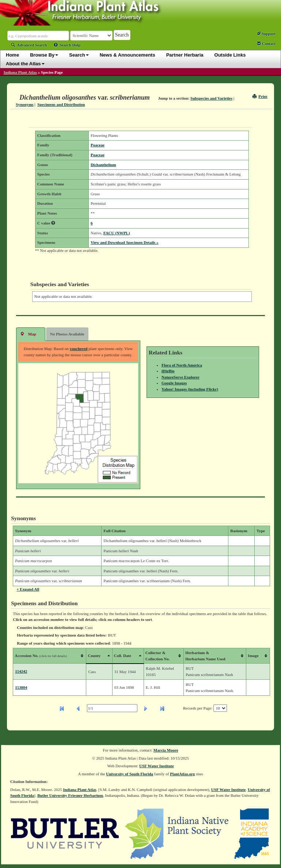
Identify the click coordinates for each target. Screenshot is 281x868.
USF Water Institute (157, 766)
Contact (266, 43)
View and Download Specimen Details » (125, 242)
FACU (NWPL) (117, 233)
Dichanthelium (103, 165)
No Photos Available (67, 334)
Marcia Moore (166, 750)
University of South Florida (130, 774)
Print (260, 96)
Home (12, 55)
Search (79, 55)
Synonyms (24, 104)
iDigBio (168, 371)
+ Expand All (28, 589)
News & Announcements (128, 55)
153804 (21, 687)
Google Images (174, 383)
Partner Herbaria (185, 55)
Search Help (67, 45)
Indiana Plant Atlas (20, 72)
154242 (21, 671)
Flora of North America (182, 365)
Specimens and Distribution (61, 104)
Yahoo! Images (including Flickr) (190, 389)
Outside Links (230, 55)
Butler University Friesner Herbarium (70, 795)
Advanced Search (29, 45)
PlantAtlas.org (182, 774)
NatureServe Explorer (181, 377)
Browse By (44, 55)
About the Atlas (25, 64)
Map (28, 334)
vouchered (79, 349)
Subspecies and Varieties (211, 98)
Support (266, 34)
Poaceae (98, 145)
